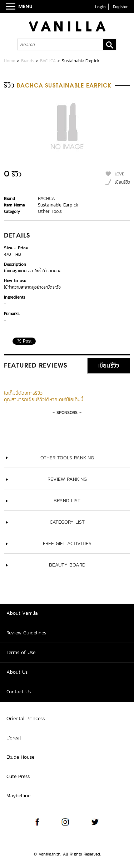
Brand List (67, 501)
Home (9, 61)
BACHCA (48, 61)
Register (120, 7)
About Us (17, 672)
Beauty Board (67, 565)
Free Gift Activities (67, 543)
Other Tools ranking (67, 458)
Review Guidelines (26, 633)
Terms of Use (21, 652)
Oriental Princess (26, 719)
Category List (67, 522)
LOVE (120, 174)
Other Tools (50, 211)
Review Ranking (67, 479)
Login (100, 7)
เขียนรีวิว (122, 182)
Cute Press (18, 776)
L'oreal (14, 738)
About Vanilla (22, 613)
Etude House (20, 757)
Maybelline (18, 796)
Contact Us (19, 692)
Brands (28, 61)
